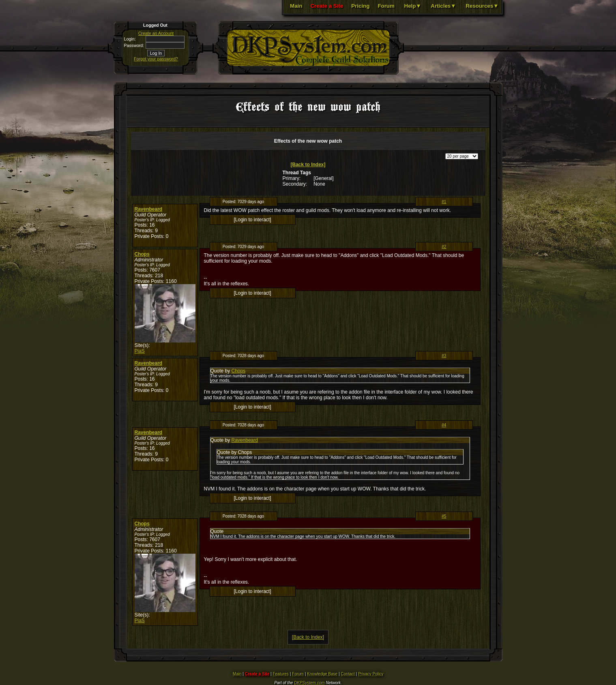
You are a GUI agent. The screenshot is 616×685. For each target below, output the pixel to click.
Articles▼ (443, 6)
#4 (444, 425)
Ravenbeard (149, 209)
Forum (386, 6)
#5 (444, 516)
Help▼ (413, 6)
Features (280, 674)
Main (296, 6)
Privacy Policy (371, 674)
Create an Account (156, 33)
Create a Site (327, 6)
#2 (444, 247)
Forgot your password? (156, 59)
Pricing (360, 6)
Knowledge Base (322, 674)
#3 (444, 356)
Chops (142, 254)
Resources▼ (482, 6)
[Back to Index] (308, 165)
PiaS (140, 351)
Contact (348, 674)
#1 (444, 202)
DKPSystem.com (309, 683)
